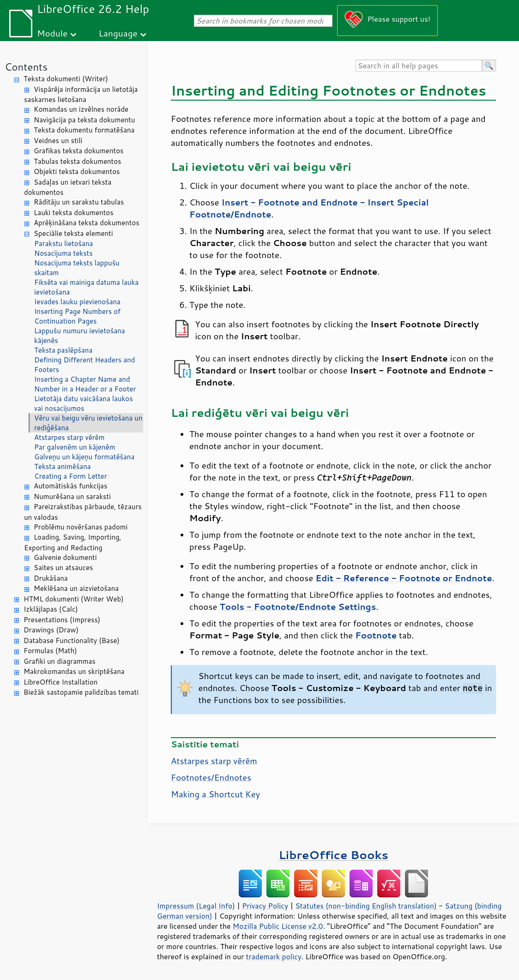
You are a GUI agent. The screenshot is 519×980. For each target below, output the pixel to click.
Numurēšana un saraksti (72, 496)
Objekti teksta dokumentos (77, 171)
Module (52, 33)
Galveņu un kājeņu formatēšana (84, 457)
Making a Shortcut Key (215, 794)
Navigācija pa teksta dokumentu (84, 120)
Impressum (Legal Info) (196, 906)
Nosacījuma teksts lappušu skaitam (77, 268)
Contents (26, 67)
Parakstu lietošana (63, 243)
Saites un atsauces (63, 568)
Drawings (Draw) (51, 630)
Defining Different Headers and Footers (84, 365)
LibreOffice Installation (60, 682)
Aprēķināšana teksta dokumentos (87, 223)
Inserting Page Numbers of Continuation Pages (77, 316)
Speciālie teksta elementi (73, 233)
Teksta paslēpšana (63, 350)
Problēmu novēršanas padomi (81, 527)
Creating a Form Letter (71, 476)
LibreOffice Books (333, 855)
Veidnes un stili (58, 141)
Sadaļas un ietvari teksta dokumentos (68, 187)
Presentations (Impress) (62, 620)
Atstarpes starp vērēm (69, 437)
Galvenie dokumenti (65, 557)
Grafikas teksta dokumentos (79, 151)
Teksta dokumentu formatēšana (84, 130)
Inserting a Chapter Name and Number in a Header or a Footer (85, 384)
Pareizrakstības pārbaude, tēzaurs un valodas (83, 512)
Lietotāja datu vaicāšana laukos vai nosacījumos (84, 403)
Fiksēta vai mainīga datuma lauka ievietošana (86, 287)
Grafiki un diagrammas (60, 661)
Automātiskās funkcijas (70, 486)
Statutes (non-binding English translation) (366, 906)
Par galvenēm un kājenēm (75, 447)
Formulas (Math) (50, 651)
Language (118, 33)
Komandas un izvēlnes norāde (81, 109)
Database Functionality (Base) (72, 640)
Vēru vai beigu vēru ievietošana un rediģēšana (88, 423)
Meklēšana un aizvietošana (76, 588)
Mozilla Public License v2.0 (278, 926)
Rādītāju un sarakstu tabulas (79, 202)
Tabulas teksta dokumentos (78, 161)
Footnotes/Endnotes (211, 777)
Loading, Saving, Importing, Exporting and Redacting (73, 542)
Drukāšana (51, 578)
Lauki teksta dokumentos (74, 213)
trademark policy (274, 956)
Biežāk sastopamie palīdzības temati (81, 692)
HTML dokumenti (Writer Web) (74, 599)
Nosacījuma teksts (63, 253)
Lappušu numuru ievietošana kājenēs (80, 336)
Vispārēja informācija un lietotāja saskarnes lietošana (81, 95)
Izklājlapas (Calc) (51, 609)
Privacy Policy (265, 906)
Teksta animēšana (63, 466)
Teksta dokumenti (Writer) (66, 79)
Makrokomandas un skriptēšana (74, 671)
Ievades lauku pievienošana (77, 302)
